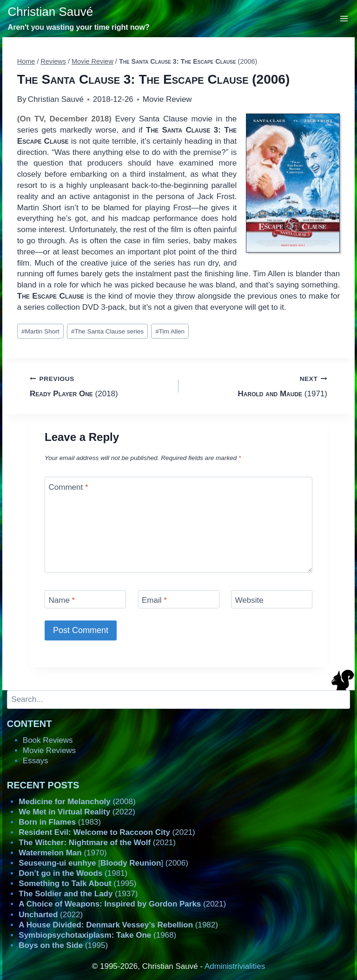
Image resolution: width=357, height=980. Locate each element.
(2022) (77, 812)
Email (154, 600)
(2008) (77, 802)
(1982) (118, 925)
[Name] (85, 599)
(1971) (257, 385)
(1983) (60, 822)
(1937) (78, 894)
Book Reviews (48, 740)
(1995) (77, 883)
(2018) (100, 385)
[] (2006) (103, 863)
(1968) (97, 935)
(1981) (73, 873)
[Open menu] (344, 18)
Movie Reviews (49, 750)
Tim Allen (170, 331)
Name (62, 600)
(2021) (107, 832)
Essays (36, 761)
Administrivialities (235, 966)
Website (249, 600)
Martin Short (40, 331)
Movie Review (167, 99)
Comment (69, 487)
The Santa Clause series (107, 331)
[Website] (272, 599)
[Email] (179, 599)
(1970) (63, 853)
